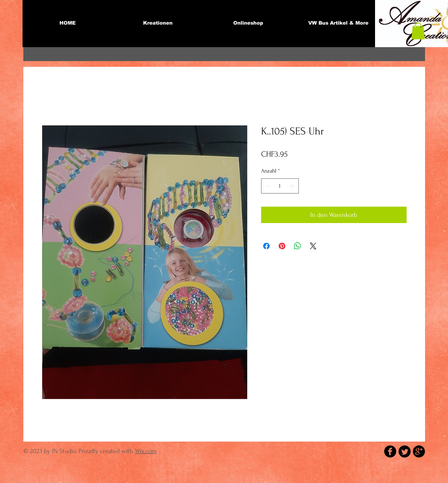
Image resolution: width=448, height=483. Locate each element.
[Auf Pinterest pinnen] (282, 246)
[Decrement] (267, 186)
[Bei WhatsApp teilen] (298, 246)
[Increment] (292, 186)
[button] (418, 31)
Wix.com (146, 451)
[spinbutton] (280, 186)
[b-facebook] (390, 451)
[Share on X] (313, 246)
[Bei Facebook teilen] (266, 246)
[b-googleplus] (419, 451)
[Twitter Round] (405, 451)
